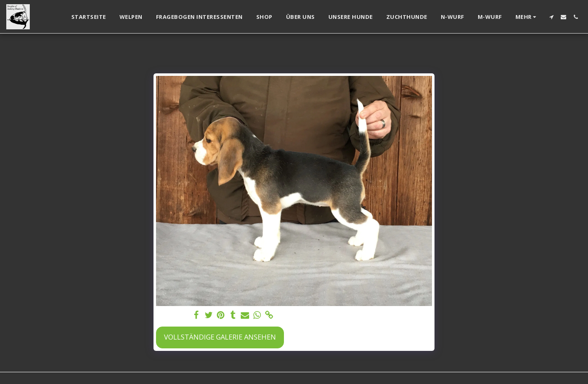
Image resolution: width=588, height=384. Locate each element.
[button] (551, 17)
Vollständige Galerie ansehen (220, 337)
